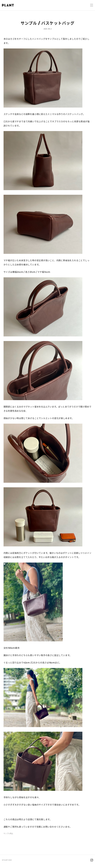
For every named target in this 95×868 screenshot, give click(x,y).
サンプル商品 (8, 834)
